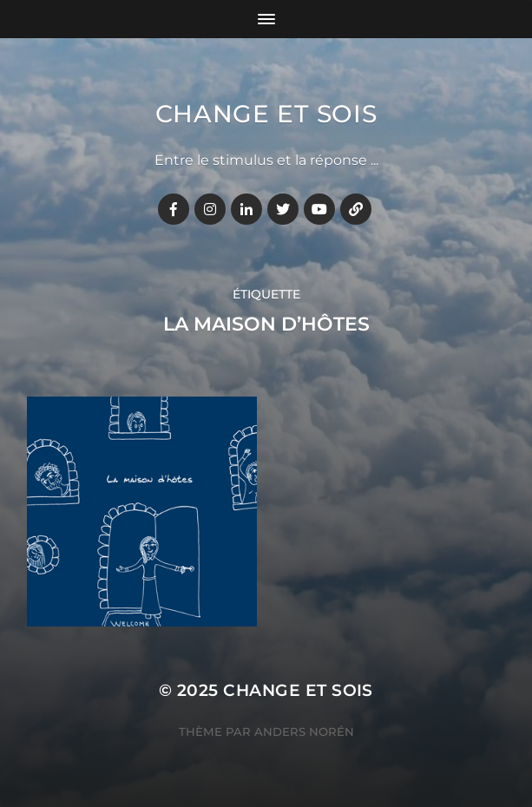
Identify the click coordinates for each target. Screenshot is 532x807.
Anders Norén (304, 732)
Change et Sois (266, 114)
